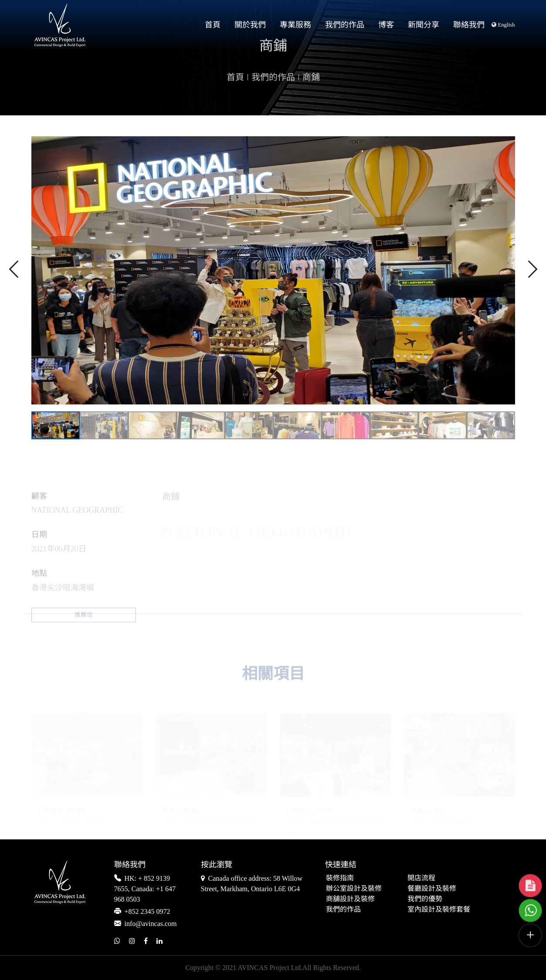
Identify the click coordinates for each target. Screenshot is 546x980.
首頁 (213, 25)
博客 (386, 25)
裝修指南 (340, 878)
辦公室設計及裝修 (354, 889)
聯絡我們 (469, 25)
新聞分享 (424, 25)
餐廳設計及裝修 (432, 889)
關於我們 (250, 25)
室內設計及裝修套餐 (439, 910)
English (503, 25)
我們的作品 (345, 25)
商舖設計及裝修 (350, 899)
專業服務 (295, 25)
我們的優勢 (425, 899)
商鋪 (311, 91)
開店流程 (421, 878)
